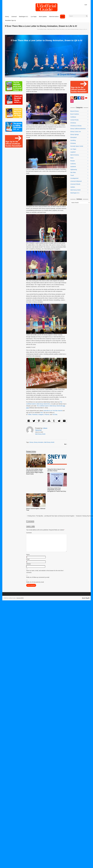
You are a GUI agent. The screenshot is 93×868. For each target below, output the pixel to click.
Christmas (73, 123)
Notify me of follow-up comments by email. (38, 577)
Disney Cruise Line (76, 132)
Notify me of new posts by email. (35, 582)
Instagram (41, 414)
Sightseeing (74, 170)
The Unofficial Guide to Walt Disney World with (50, 406)
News (72, 158)
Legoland (73, 152)
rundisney (73, 164)
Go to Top (86, 598)
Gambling (73, 140)
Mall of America (75, 155)
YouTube (55, 414)
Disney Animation (39, 442)
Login (86, 5)
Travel (72, 175)
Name (28, 555)
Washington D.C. (75, 193)
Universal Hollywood (76, 181)
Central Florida (74, 120)
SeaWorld (73, 167)
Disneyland (73, 137)
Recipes (73, 161)
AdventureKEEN (20, 598)
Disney (31, 442)
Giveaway (73, 143)
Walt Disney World (51, 29)
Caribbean (73, 117)
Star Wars (73, 172)
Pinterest (47, 414)
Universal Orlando (75, 184)
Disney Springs (75, 134)
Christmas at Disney (76, 126)
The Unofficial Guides (42, 29)
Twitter (30, 414)
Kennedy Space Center (77, 146)
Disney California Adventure (78, 129)
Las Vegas (73, 149)
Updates (73, 187)
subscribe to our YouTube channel (53, 411)
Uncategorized (74, 178)
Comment (29, 533)
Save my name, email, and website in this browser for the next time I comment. (45, 572)
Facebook (35, 414)
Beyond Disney (75, 111)
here (42, 413)
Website (28, 564)
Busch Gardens (75, 114)
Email (28, 559)
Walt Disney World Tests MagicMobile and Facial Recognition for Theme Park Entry (57, 490)
